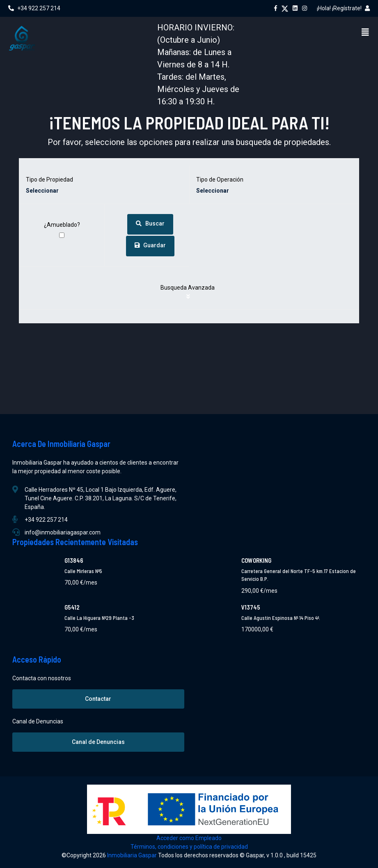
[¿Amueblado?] (62, 235)
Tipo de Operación (220, 180)
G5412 (72, 607)
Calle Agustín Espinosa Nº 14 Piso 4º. (281, 618)
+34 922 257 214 (34, 8)
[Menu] (365, 32)
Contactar (98, 699)
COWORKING (256, 560)
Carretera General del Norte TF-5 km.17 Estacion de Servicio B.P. (299, 575)
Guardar (150, 245)
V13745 (251, 607)
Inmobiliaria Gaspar (133, 855)
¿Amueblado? (62, 225)
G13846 (74, 560)
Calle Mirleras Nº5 (83, 571)
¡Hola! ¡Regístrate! (343, 8)
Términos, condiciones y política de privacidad (189, 847)
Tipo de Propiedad (49, 180)
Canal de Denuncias (98, 742)
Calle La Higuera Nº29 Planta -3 (99, 618)
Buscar (150, 223)
